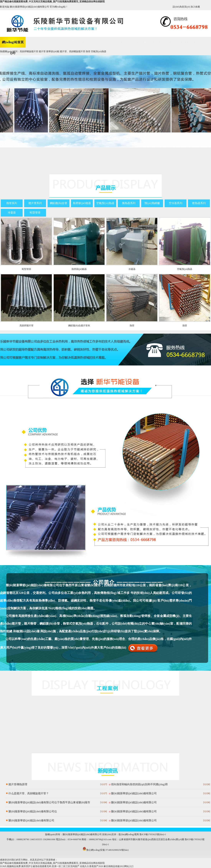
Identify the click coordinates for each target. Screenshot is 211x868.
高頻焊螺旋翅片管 (29, 51)
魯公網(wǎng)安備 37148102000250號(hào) (105, 850)
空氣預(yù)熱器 (99, 51)
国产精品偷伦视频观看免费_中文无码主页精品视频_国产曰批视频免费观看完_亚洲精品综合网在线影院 (52, 2)
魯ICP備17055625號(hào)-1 (153, 834)
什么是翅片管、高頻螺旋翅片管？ (29, 793)
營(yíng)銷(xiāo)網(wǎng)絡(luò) (166, 44)
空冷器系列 (176, 203)
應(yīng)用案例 (115, 42)
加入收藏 (195, 7)
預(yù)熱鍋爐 (152, 203)
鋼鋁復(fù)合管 (59, 203)
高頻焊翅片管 (26, 326)
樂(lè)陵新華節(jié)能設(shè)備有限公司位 (33, 811)
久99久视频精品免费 (10, 866)
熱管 (88, 51)
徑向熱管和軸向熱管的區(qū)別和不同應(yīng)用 (139, 784)
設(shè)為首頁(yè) (181, 7)
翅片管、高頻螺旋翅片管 (73, 51)
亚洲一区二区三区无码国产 (66, 866)
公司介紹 (38, 42)
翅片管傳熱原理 (18, 784)
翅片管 (42, 51)
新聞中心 (89, 42)
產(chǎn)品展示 (64, 42)
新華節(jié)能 (53, 51)
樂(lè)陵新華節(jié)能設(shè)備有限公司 (31, 820)
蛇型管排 (35, 213)
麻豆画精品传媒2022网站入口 (119, 866)
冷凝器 (12, 213)
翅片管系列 (35, 203)
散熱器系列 (199, 203)
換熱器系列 (129, 203)
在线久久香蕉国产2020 (91, 866)
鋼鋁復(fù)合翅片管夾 (79, 326)
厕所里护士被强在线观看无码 (36, 866)
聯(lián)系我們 (191, 42)
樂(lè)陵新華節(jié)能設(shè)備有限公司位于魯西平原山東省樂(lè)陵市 (49, 802)
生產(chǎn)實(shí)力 (140, 44)
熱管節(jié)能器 (82, 203)
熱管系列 (12, 203)
